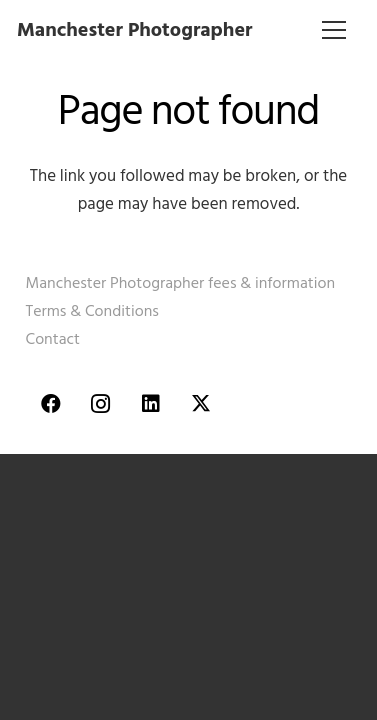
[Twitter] (201, 404)
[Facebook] (51, 404)
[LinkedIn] (151, 404)
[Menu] (334, 30)
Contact (53, 339)
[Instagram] (101, 404)
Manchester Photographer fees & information (181, 283)
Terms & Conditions (92, 311)
